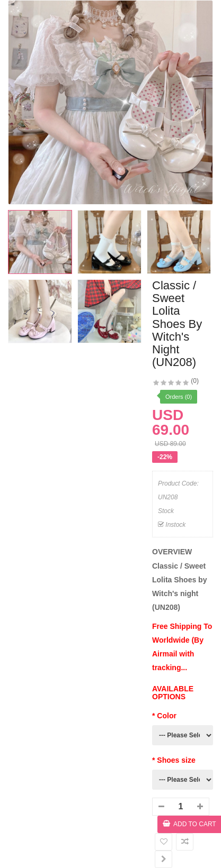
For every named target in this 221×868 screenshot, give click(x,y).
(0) (195, 381)
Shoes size (176, 760)
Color (167, 716)
